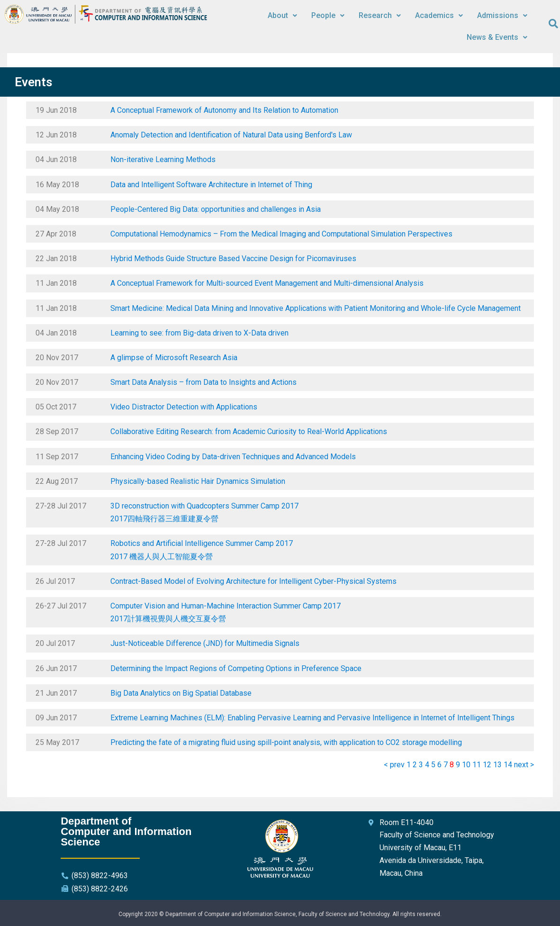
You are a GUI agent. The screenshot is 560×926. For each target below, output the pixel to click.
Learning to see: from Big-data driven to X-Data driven (199, 333)
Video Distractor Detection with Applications (184, 407)
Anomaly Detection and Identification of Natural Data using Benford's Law (231, 135)
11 (477, 765)
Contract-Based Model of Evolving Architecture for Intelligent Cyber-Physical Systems (253, 581)
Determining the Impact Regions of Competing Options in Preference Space (236, 668)
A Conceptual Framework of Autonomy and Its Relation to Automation (224, 110)
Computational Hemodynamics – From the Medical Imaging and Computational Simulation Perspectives (281, 234)
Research (380, 15)
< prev (394, 765)
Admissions (502, 15)
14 (508, 765)
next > (524, 765)
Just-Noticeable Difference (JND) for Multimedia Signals (205, 643)
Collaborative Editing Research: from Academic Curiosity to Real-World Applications (249, 431)
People (328, 15)
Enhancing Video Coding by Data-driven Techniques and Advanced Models (233, 457)
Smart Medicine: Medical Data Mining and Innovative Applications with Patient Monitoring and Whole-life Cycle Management (316, 308)
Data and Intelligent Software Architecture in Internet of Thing (211, 185)
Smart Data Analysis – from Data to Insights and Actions (203, 382)
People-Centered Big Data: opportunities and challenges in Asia (216, 209)
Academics (439, 15)
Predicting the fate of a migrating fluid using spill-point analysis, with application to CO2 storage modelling (286, 742)
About (282, 15)
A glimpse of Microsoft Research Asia (174, 358)
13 (497, 765)
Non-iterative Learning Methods (163, 159)
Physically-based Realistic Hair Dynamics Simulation (198, 481)
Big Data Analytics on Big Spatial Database (181, 693)
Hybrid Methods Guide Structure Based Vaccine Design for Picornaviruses (233, 259)
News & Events (497, 37)
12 (487, 765)
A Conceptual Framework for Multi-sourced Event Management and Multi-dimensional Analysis (267, 283)
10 (466, 765)
